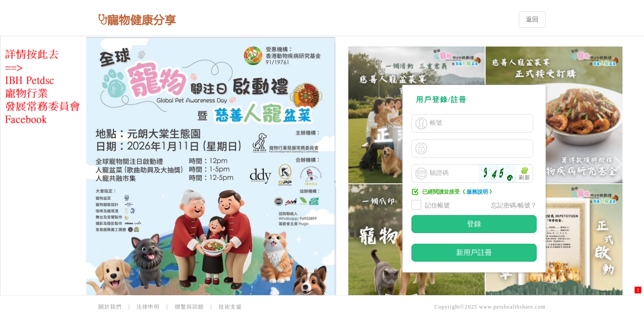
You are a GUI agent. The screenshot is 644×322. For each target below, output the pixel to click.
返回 (532, 19)
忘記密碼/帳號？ (514, 205)
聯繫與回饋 (189, 307)
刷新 (525, 178)
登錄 (474, 224)
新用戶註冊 (474, 252)
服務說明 (477, 192)
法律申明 (148, 307)
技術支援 (230, 307)
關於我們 (110, 307)
